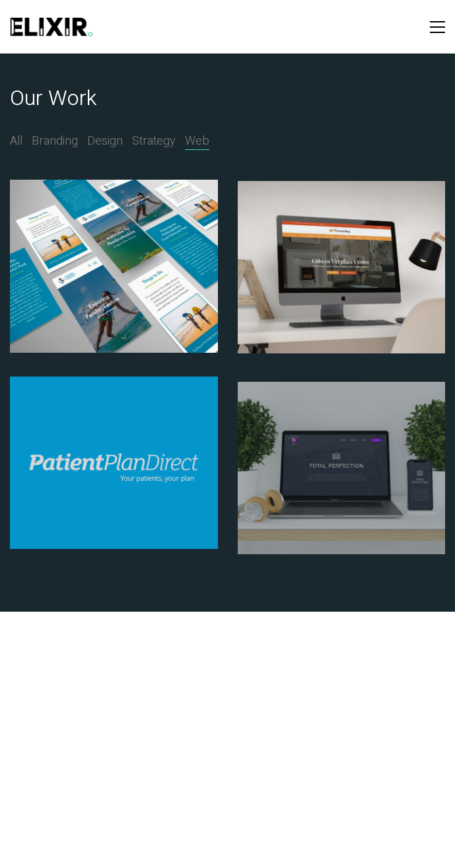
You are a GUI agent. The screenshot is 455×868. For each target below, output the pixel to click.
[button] (437, 27)
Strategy (154, 141)
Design (105, 141)
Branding (55, 141)
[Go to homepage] (51, 27)
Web (197, 141)
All (16, 141)
